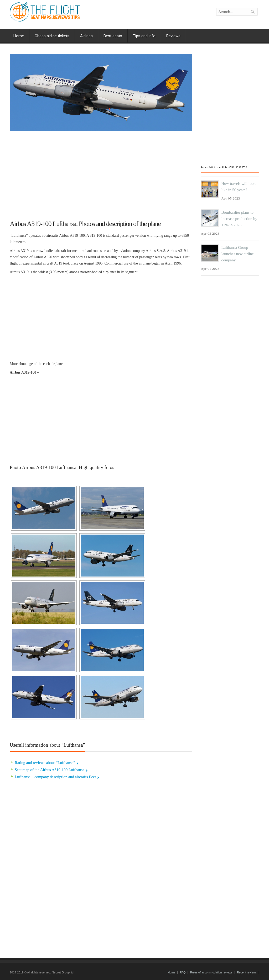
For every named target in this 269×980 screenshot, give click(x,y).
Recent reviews (247, 972)
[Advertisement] (101, 173)
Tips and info (144, 36)
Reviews (173, 36)
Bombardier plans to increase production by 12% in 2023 (239, 219)
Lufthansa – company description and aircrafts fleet (55, 777)
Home (19, 36)
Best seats (113, 36)
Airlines (86, 36)
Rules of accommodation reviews (211, 972)
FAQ (183, 972)
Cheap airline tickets (52, 36)
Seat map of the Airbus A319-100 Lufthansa (50, 770)
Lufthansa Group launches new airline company (237, 254)
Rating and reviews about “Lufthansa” (45, 763)
